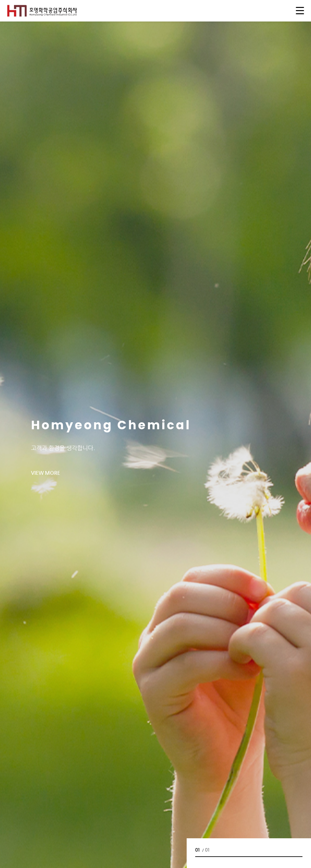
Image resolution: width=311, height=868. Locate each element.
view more (46, 473)
